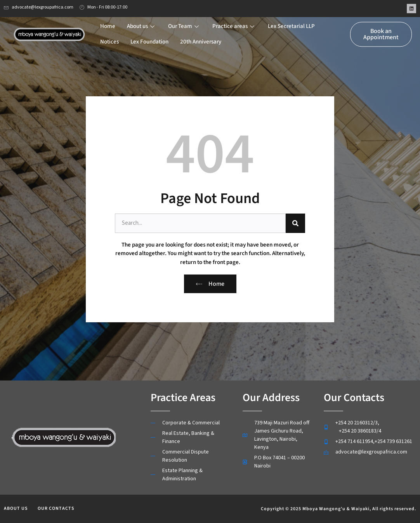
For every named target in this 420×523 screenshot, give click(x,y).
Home (108, 21)
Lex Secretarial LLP (291, 21)
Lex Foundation (149, 37)
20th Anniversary (201, 37)
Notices (109, 37)
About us (142, 21)
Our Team (184, 21)
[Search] (295, 223)
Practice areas (234, 21)
